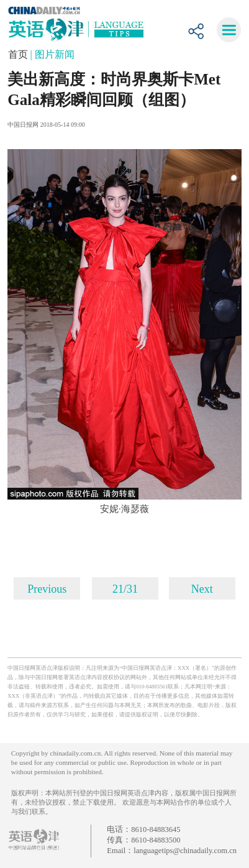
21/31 (125, 589)
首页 (19, 54)
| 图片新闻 (52, 54)
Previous (47, 589)
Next (202, 589)
